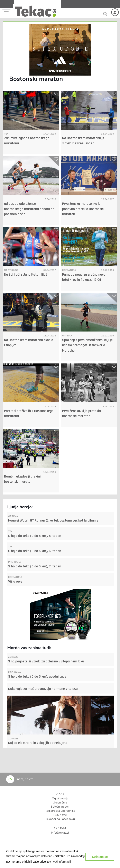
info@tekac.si (60, 833)
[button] (62, 862)
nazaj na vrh (20, 779)
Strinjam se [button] (100, 857)
